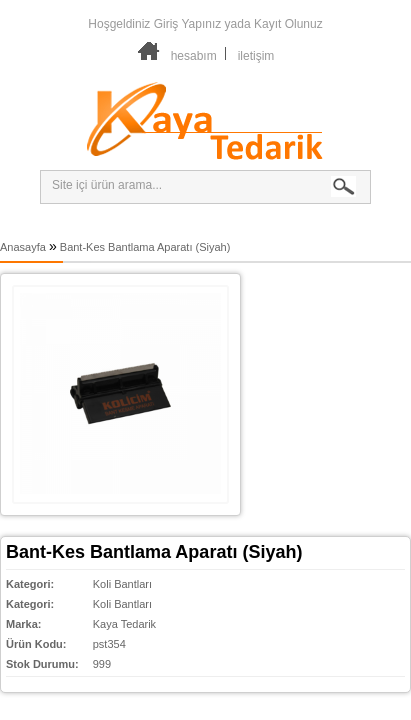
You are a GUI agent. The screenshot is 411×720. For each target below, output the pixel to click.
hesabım (194, 56)
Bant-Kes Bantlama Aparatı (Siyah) (145, 247)
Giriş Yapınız (188, 24)
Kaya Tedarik (124, 624)
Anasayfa (23, 247)
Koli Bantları (122, 584)
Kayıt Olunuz (288, 24)
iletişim (256, 56)
